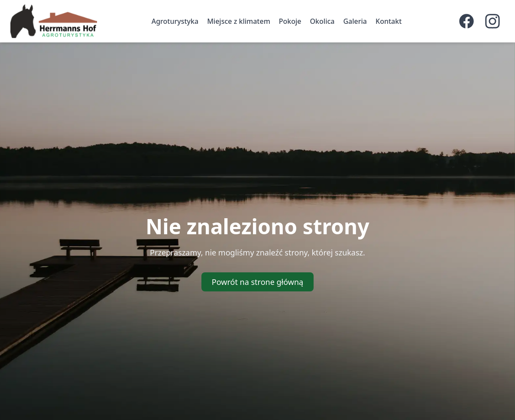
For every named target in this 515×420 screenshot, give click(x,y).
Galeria (355, 21)
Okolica (322, 21)
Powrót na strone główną (257, 282)
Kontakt (389, 21)
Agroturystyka (175, 21)
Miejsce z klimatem (239, 21)
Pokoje (290, 21)
